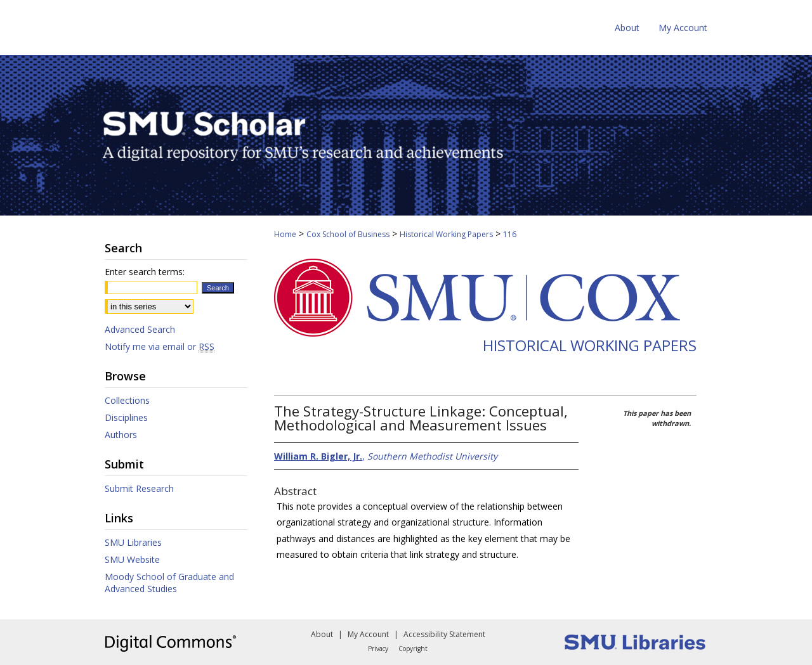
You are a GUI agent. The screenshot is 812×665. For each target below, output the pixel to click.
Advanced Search (140, 329)
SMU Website (132, 559)
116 (510, 234)
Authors (121, 435)
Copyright (413, 649)
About (322, 634)
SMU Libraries (133, 542)
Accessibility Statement (444, 634)
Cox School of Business (348, 234)
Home (285, 234)
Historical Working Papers (446, 234)
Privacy (378, 649)
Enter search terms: (145, 272)
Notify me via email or (160, 346)
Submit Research (139, 488)
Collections (127, 400)
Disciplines (126, 417)
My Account (368, 634)
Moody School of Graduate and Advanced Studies (169, 583)
